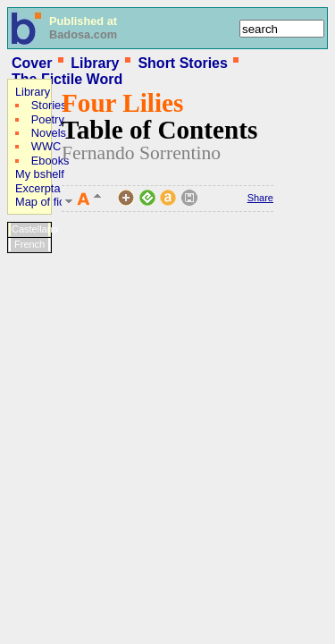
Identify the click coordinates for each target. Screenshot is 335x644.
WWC (46, 146)
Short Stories (182, 63)
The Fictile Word (67, 79)
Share (260, 198)
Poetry (48, 119)
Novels (49, 133)
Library (95, 63)
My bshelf (40, 174)
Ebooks (50, 161)
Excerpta (38, 188)
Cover (32, 63)
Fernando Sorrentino (141, 153)
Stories (49, 105)
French (29, 244)
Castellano (31, 229)
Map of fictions (52, 202)
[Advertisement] (61, 375)
